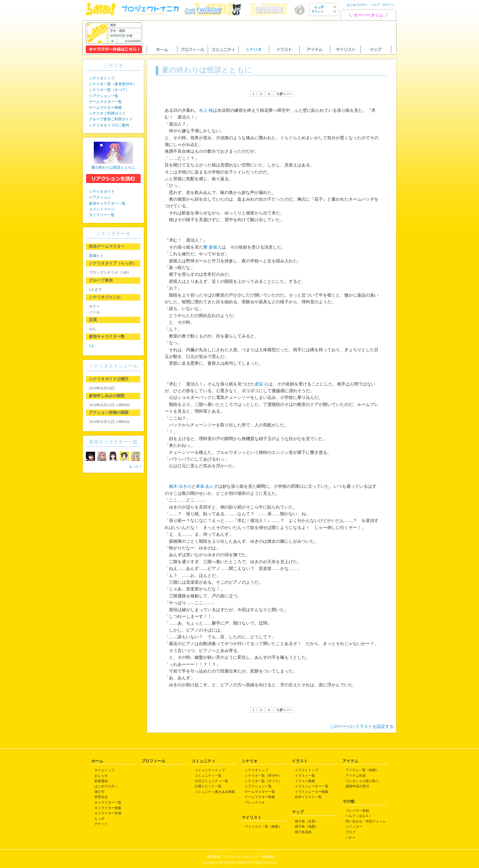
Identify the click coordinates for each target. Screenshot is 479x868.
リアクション (100, 197)
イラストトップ (307, 770)
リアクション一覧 (104, 96)
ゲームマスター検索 (105, 108)
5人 (92, 346)
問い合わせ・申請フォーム (366, 821)
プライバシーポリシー (241, 857)
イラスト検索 (305, 781)
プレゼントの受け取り (362, 781)
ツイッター (354, 826)
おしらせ (101, 775)
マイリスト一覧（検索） (263, 826)
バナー (351, 837)
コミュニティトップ (210, 770)
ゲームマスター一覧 (105, 102)
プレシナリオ (255, 802)
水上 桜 (206, 110)
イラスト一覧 (305, 775)
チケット (101, 824)
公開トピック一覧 (208, 786)
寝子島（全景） (307, 821)
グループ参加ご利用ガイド (111, 119)
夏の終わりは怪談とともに (113, 167)
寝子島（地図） (307, 826)
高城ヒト (96, 256)
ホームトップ (104, 770)
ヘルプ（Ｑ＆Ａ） (359, 816)
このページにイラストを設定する (362, 726)
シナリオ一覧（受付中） (263, 775)
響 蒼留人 (212, 247)
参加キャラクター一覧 (107, 203)
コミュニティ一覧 (208, 775)
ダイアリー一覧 (102, 215)
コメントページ (102, 209)
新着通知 (101, 781)
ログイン (388, 5)
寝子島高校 (303, 832)
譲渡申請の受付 (357, 786)
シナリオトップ (102, 78)
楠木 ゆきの (180, 486)
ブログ (351, 832)
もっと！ (136, 466)
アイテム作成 (356, 775)
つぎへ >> (283, 94)
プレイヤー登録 (357, 811)
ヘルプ (375, 5)
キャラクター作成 (108, 813)
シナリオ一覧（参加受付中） (113, 84)
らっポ (99, 819)
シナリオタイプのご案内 (109, 125)
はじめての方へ (357, 5)
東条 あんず (207, 486)
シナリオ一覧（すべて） (109, 90)
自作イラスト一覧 (308, 797)
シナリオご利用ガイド (107, 113)
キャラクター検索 (108, 808)
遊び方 (99, 792)
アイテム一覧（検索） (362, 770)
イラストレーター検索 (312, 792)
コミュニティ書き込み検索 (215, 792)
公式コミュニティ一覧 (211, 781)
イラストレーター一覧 (312, 786)
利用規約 (269, 857)
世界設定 (101, 797)
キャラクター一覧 (108, 802)
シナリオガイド (102, 191)
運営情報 (214, 857)
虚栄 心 (261, 384)
